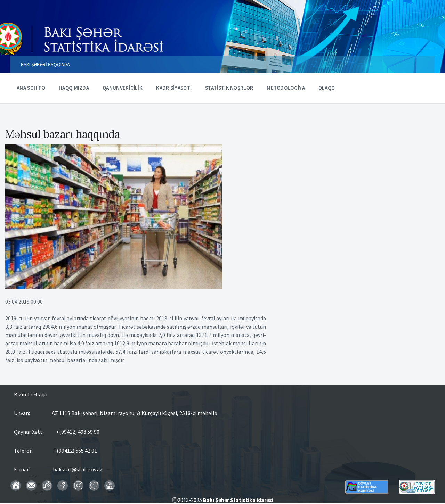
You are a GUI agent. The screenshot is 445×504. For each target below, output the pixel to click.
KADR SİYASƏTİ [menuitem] (174, 88)
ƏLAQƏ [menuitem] (327, 88)
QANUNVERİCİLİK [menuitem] (123, 88)
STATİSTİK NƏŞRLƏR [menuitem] (229, 88)
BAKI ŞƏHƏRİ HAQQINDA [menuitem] (45, 64)
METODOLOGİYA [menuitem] (286, 88)
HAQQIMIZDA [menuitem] (74, 88)
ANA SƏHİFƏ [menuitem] (31, 88)
